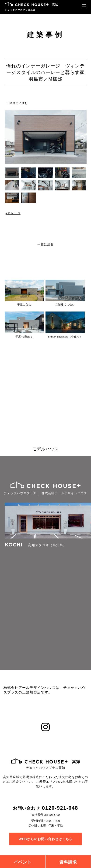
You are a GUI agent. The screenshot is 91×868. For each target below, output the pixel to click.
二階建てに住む (17, 103)
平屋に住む (24, 304)
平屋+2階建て (24, 337)
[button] (83, 138)
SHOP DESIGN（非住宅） (65, 337)
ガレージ (14, 213)
